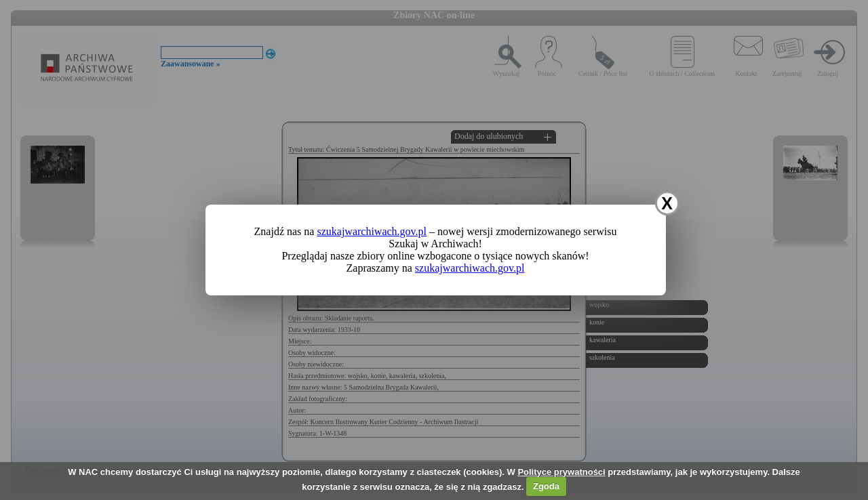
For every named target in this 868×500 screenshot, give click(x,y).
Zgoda (546, 486)
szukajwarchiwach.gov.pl (372, 231)
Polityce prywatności (561, 472)
